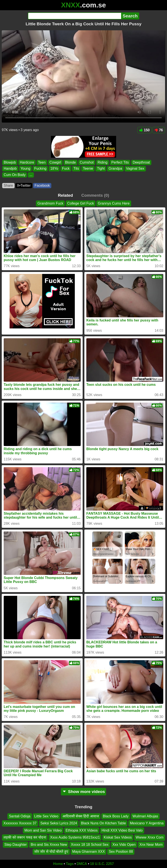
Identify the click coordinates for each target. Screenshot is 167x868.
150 (145, 130)
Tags (70, 864)
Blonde (70, 162)
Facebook (42, 185)
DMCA (82, 864)
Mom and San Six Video (43, 830)
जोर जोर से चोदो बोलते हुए (51, 852)
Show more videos (84, 792)
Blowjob (10, 162)
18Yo (54, 169)
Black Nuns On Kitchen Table (103, 823)
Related (65, 195)
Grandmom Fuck (50, 203)
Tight (101, 169)
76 (159, 130)
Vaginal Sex (135, 169)
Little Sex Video (46, 816)
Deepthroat (141, 162)
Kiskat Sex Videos (118, 837)
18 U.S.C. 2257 (102, 864)
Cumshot (87, 162)
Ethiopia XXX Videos (82, 830)
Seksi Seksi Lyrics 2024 (59, 823)
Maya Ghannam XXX (89, 852)
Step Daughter (16, 845)
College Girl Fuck (81, 203)
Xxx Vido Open (124, 845)
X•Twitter (24, 185)
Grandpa (115, 169)
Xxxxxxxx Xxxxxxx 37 (20, 823)
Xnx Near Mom (151, 845)
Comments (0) (95, 195)
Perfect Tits (120, 162)
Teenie (88, 169)
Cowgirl (55, 162)
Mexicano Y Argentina (147, 823)
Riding (103, 162)
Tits (76, 169)
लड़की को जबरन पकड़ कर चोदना (25, 837)
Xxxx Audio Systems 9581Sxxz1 (75, 837)
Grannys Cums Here (114, 203)
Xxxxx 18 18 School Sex (90, 845)
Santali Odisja (20, 816)
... (31, 175)
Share (8, 185)
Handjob (10, 169)
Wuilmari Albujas (145, 816)
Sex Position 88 (121, 852)
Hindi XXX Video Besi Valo (122, 830)
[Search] (74, 16)
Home (58, 864)
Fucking (40, 169)
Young (26, 169)
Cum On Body (15, 175)
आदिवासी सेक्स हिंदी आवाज (81, 816)
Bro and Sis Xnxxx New (49, 845)
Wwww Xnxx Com (150, 837)
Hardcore (27, 162)
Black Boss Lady (116, 816)
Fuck (66, 169)
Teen (42, 162)
